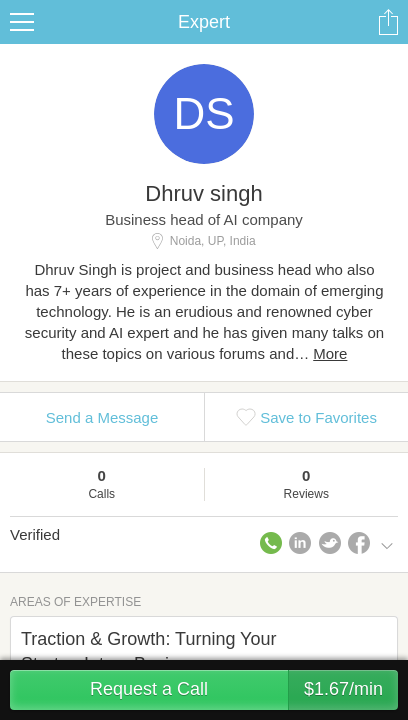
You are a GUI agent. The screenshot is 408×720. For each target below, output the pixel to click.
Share (388, 22)
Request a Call (244, 690)
